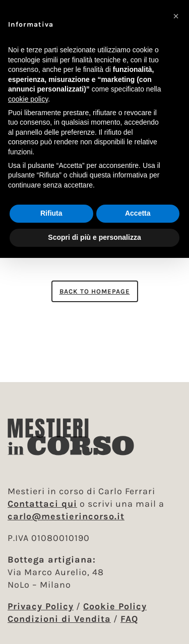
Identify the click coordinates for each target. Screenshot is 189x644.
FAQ (129, 619)
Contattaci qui (42, 504)
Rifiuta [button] (51, 213)
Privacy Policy (41, 606)
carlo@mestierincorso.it (66, 516)
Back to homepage (95, 291)
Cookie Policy (115, 606)
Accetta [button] (138, 213)
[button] (176, 16)
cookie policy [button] (28, 99)
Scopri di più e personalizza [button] (94, 237)
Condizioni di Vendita (59, 619)
